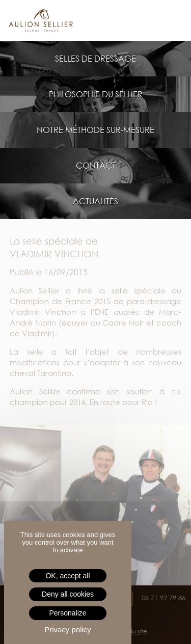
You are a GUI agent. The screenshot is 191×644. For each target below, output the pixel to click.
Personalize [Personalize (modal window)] (67, 613)
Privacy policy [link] (68, 629)
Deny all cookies (68, 594)
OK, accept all (67, 576)
